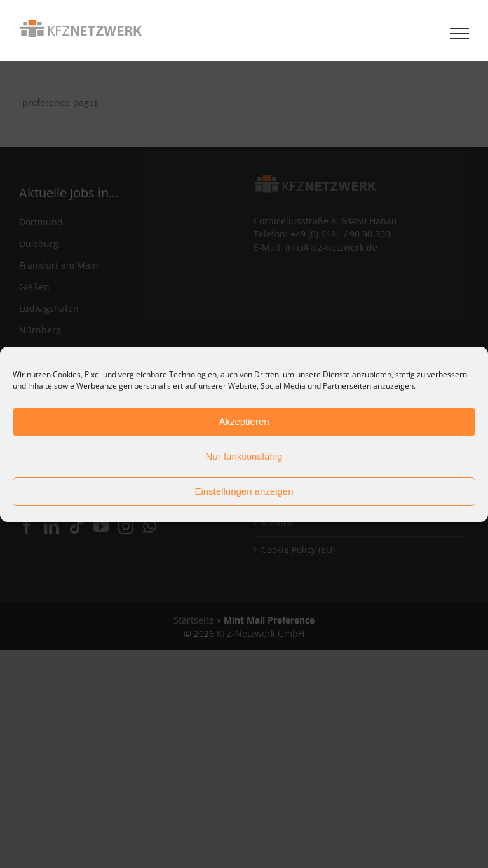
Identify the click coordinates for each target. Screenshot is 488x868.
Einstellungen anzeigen (244, 491)
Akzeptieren (244, 421)
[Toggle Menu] (460, 34)
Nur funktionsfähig (244, 456)
